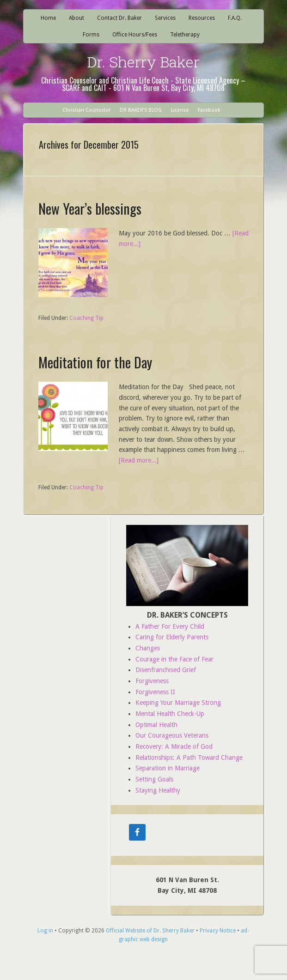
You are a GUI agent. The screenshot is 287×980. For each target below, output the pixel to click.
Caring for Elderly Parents (172, 637)
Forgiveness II (155, 692)
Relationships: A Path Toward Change (189, 758)
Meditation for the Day (95, 362)
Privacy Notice (218, 931)
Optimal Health (156, 725)
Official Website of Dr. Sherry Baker (150, 931)
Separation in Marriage (168, 768)
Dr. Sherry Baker (143, 62)
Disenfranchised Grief (166, 670)
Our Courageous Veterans (172, 735)
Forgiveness (152, 681)
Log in (45, 931)
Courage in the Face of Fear (174, 659)
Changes (148, 648)
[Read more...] (139, 460)
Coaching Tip (86, 318)
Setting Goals (154, 779)
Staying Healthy (158, 790)
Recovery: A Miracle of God (174, 746)
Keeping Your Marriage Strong (178, 703)
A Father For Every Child (170, 626)
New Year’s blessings (90, 208)
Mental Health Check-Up (170, 714)
